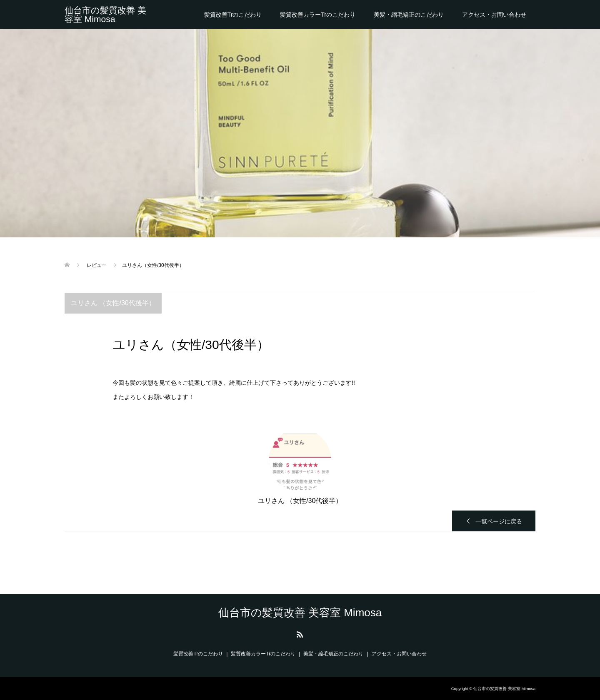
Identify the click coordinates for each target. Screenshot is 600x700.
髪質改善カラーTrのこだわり (318, 15)
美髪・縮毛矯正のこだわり (409, 15)
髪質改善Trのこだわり (233, 15)
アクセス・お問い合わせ (494, 15)
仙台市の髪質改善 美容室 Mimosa (105, 15)
